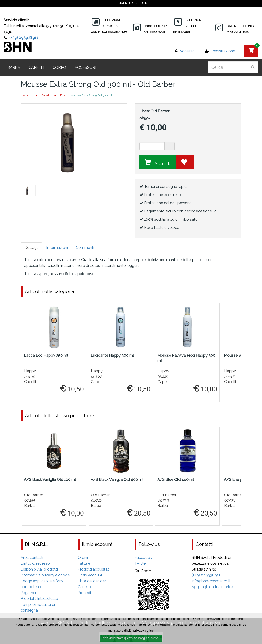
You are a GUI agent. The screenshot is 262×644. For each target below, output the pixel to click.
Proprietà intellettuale (39, 599)
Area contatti (32, 558)
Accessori (85, 67)
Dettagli (31, 247)
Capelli (36, 67)
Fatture (84, 563)
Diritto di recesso (35, 563)
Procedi (84, 593)
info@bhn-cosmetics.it (211, 581)
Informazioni (57, 247)
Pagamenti (30, 593)
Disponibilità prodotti (39, 569)
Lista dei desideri (92, 581)
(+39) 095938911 (24, 38)
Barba (14, 67)
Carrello (84, 587)
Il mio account (90, 575)
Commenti (85, 247)
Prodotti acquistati (94, 569)
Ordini (83, 558)
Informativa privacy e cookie (45, 575)
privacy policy (143, 632)
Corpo (59, 67)
